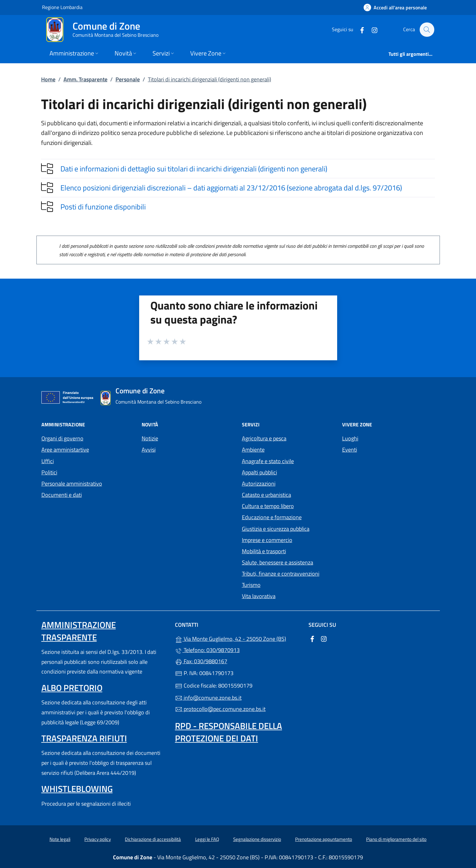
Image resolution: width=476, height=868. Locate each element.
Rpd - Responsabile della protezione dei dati (229, 732)
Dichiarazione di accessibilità (153, 839)
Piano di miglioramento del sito (396, 839)
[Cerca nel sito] (427, 30)
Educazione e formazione (272, 517)
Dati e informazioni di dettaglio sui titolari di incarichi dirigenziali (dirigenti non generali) (194, 169)
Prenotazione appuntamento (324, 839)
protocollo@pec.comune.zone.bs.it (220, 709)
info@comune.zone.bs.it (208, 698)
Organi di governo (62, 438)
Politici (49, 472)
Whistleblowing (77, 789)
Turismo (251, 585)
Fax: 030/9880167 (201, 661)
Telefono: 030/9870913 (207, 650)
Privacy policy (98, 839)
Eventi (350, 450)
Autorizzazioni (259, 484)
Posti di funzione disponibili (103, 207)
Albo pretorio (72, 688)
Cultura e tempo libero (268, 506)
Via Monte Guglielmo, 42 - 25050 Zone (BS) (238, 638)
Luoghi (350, 438)
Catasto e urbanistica (266, 495)
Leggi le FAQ (207, 839)
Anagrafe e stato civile (268, 461)
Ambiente (253, 450)
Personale (128, 79)
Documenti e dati (62, 495)
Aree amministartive (65, 450)
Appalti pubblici (259, 472)
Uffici (48, 461)
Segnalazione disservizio (257, 839)
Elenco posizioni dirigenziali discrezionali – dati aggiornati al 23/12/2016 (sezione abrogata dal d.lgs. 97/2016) (231, 188)
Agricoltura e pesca (264, 438)
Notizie (150, 438)
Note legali (60, 839)
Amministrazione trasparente (79, 631)
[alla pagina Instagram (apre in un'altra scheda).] (371, 29)
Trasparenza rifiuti (84, 738)
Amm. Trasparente (85, 79)
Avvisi (149, 450)
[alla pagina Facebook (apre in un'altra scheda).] (359, 29)
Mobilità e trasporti (264, 551)
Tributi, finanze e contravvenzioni (281, 574)
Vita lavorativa (259, 596)
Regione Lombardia (62, 7)
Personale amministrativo (72, 484)
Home (48, 79)
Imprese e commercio (267, 540)
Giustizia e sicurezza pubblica (276, 529)
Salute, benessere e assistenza (278, 562)
